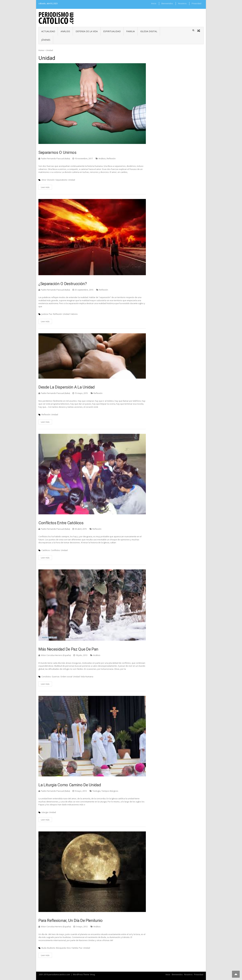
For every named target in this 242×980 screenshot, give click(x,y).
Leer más (45, 187)
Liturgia (45, 812)
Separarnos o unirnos (57, 152)
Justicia (45, 314)
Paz (51, 314)
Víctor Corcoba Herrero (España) (56, 655)
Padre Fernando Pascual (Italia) (55, 158)
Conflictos (55, 550)
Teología (96, 791)
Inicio (154, 3)
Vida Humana (87, 677)
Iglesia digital (149, 31)
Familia (130, 31)
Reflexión (111, 158)
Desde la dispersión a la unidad (67, 387)
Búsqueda (61, 948)
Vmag (92, 975)
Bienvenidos (167, 3)
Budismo (51, 948)
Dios (69, 948)
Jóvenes (46, 40)
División (51, 180)
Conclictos (46, 677)
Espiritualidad (112, 31)
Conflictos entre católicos (61, 523)
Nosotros (182, 3)
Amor (44, 180)
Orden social (66, 677)
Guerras (56, 677)
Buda (44, 948)
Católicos (46, 550)
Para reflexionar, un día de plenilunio (71, 920)
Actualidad (48, 31)
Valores (74, 314)
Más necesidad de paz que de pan (68, 649)
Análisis (65, 31)
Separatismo (61, 180)
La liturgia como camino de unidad (70, 785)
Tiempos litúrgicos (110, 791)
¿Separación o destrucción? (63, 284)
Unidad (72, 180)
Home (41, 50)
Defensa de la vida (87, 31)
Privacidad (196, 3)
